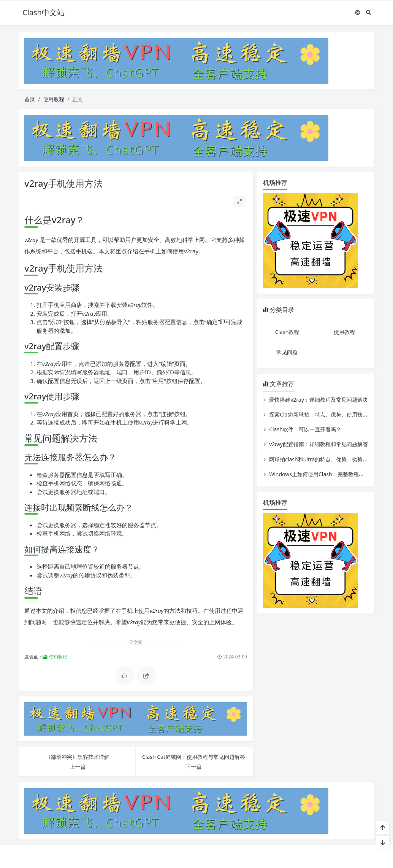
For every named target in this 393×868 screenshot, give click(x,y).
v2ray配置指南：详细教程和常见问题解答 (319, 444)
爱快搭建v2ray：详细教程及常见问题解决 (319, 400)
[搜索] (369, 12)
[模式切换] (357, 12)
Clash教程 (287, 332)
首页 (30, 99)
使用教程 (54, 99)
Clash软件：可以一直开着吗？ (305, 429)
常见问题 (287, 352)
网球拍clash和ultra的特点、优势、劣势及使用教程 (329, 459)
